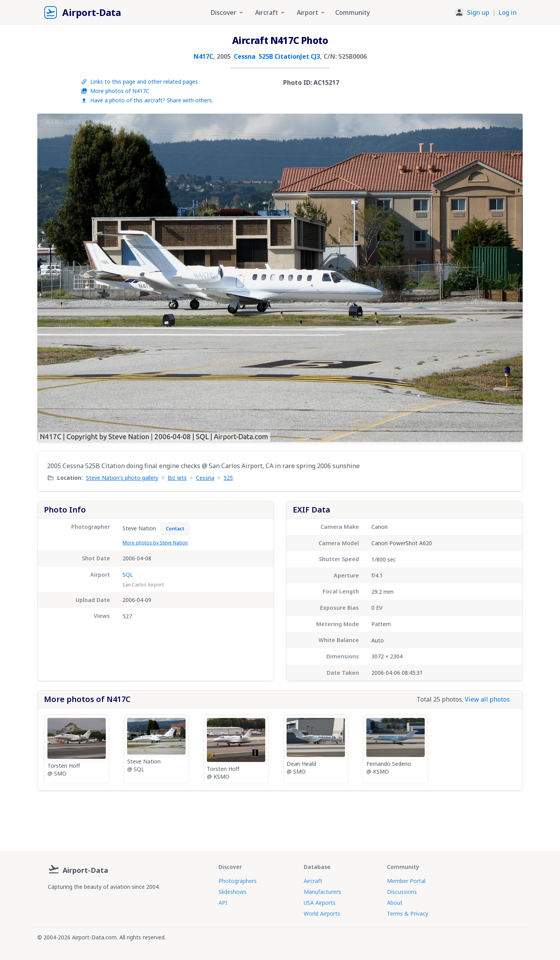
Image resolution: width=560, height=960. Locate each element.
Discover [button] (227, 12)
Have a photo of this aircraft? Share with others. (147, 100)
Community (353, 12)
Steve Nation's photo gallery (122, 478)
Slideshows (233, 892)
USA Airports (320, 903)
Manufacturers (322, 892)
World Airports (322, 913)
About (395, 903)
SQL (128, 575)
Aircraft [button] (270, 12)
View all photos (487, 699)
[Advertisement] (280, 818)
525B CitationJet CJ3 (289, 56)
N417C (203, 56)
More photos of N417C (115, 91)
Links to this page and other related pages (139, 82)
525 (228, 478)
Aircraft (313, 881)
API (223, 903)
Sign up (478, 12)
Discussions (402, 892)
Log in (507, 12)
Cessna (245, 56)
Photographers (238, 881)
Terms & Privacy (408, 913)
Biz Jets (177, 478)
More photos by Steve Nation (155, 543)
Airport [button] (311, 12)
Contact (175, 529)
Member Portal (406, 881)
